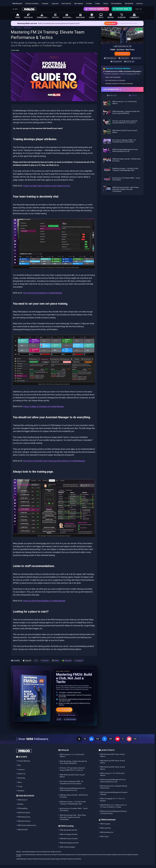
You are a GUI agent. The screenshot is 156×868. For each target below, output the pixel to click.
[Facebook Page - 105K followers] (104, 739)
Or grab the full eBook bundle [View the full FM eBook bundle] (128, 23)
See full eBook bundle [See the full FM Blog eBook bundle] (67, 715)
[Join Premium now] (122, 89)
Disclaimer (21, 791)
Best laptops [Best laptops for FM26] (79, 3)
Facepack (45, 3)
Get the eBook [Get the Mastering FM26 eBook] (111, 23)
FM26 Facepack (105, 824)
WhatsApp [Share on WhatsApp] (68, 661)
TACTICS (55, 16)
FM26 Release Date (24, 817)
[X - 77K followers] (79, 739)
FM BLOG (19, 28)
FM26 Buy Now (122, 9)
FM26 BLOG (28, 16)
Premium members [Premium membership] (32, 3)
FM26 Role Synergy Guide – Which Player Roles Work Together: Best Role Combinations (126, 189)
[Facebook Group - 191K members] (91, 739)
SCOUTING (68, 16)
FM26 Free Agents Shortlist (69, 834)
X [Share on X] (37, 661)
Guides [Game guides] (98, 3)
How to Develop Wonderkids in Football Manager (43, 293)
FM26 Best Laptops (24, 813)
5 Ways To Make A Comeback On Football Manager (43, 406)
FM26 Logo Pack (105, 828)
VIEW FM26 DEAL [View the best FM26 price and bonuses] (122, 54)
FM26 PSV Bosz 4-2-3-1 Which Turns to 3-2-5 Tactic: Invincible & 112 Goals (114, 806)
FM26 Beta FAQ (23, 830)
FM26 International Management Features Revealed (114, 793)
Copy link (28, 661)
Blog (19, 765)
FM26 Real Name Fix (107, 832)
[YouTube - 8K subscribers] (118, 739)
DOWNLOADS (43, 16)
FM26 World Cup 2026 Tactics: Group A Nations (113, 768)
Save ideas (140, 3)
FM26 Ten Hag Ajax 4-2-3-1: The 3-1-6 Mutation (112, 800)
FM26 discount (17, 3)
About (20, 782)
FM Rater (21, 804)
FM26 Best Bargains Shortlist (69, 843)
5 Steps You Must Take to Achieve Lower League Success (47, 186)
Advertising (21, 778)
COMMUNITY (134, 16)
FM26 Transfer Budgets (67, 847)
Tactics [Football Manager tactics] (106, 3)
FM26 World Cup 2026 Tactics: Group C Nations (113, 755)
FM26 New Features (24, 821)
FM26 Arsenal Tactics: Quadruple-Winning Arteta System (114, 787)
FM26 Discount (22, 800)
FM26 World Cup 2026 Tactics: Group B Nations (113, 762)
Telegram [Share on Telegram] (80, 661)
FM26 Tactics (104, 837)
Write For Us (22, 774)
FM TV (101, 16)
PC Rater (89, 3)
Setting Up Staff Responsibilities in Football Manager (44, 601)
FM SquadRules (116, 3)
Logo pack (55, 3)
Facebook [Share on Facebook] (45, 661)
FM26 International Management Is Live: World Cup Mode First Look (113, 781)
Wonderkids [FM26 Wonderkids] (129, 3)
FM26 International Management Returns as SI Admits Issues (114, 812)
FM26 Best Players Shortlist (69, 839)
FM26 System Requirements (27, 825)
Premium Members (96, 9)
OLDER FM (122, 16)
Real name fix (66, 3)
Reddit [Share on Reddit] (56, 661)
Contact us (21, 770)
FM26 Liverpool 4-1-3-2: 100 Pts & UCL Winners (112, 774)
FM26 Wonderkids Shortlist (68, 830)
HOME (18, 16)
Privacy (20, 786)
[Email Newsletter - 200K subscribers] (129, 739)
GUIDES (92, 16)
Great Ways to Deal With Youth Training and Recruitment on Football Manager (54, 461)
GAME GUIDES (28, 28)
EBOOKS (111, 16)
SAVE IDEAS (80, 16)
